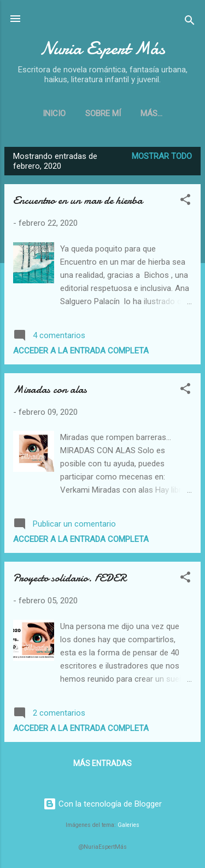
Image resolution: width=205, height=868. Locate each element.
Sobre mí (103, 113)
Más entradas (102, 763)
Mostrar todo (162, 156)
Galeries (128, 825)
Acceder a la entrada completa (81, 351)
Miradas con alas (50, 389)
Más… (151, 113)
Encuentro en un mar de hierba (78, 200)
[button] (185, 201)
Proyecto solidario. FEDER (70, 578)
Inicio (54, 113)
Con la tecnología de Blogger (102, 804)
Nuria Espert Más (102, 48)
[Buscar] (190, 22)
